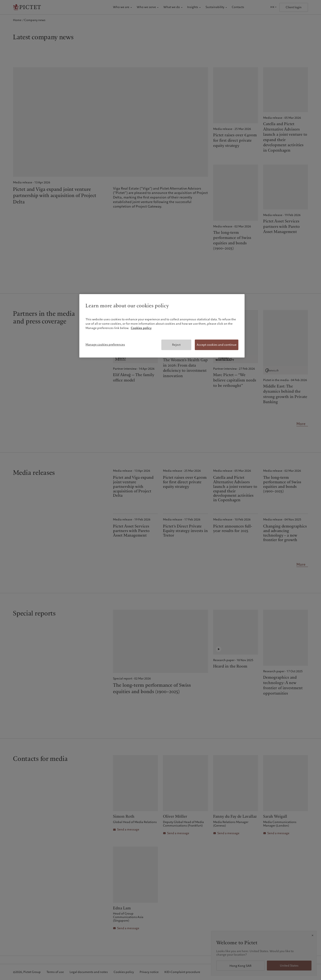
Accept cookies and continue (217, 345)
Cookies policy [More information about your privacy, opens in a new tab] (141, 328)
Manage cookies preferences (105, 344)
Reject (176, 345)
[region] (162, 326)
